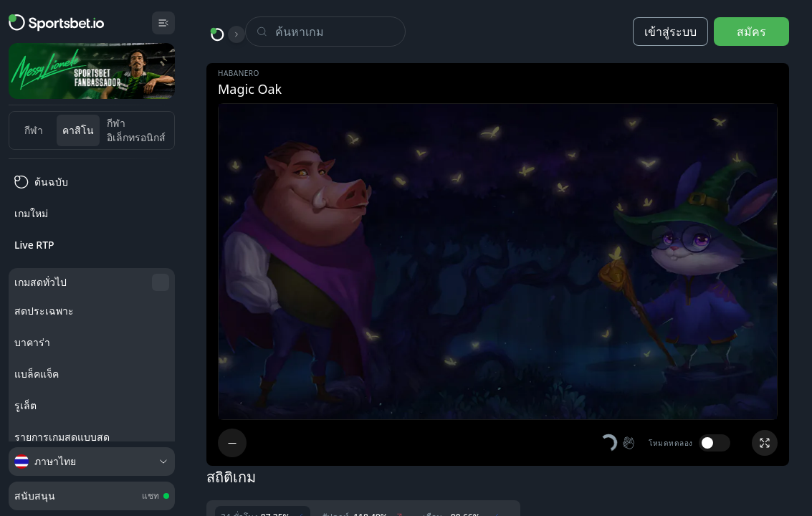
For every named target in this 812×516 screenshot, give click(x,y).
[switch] (715, 443)
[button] (618, 443)
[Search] (340, 32)
